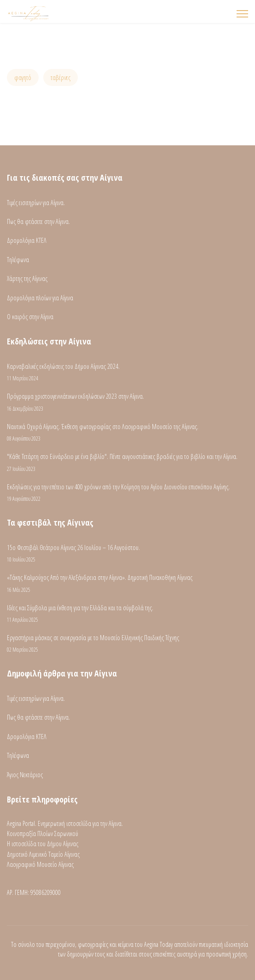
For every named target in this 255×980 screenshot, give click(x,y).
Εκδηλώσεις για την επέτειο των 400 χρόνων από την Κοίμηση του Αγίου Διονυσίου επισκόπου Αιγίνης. (127, 493)
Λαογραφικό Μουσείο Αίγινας (40, 864)
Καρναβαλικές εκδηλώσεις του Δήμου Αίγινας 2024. (127, 372)
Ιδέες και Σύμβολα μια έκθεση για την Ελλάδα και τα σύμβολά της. (127, 614)
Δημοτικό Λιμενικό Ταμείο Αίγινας (43, 854)
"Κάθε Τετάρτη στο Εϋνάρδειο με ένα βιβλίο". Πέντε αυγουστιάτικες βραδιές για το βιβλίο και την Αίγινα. (127, 462)
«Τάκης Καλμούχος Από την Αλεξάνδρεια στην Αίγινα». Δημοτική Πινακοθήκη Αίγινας (127, 583)
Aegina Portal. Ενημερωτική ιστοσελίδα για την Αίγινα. (65, 823)
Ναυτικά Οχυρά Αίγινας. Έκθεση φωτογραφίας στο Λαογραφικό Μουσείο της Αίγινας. (127, 433)
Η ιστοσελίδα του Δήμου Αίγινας (43, 844)
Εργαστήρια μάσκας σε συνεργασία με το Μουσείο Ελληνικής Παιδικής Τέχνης (127, 644)
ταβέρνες (61, 77)
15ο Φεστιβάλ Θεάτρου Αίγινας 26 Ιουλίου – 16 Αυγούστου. (127, 553)
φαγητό (23, 77)
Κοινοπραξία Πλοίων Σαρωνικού (43, 834)
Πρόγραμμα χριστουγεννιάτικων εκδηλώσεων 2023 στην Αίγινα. (127, 402)
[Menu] (242, 14)
